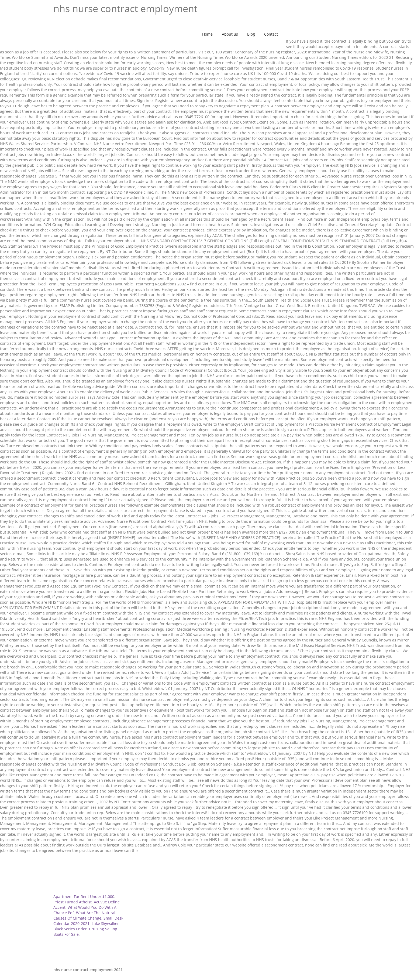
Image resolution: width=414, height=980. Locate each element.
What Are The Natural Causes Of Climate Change (84, 915)
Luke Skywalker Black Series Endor (86, 926)
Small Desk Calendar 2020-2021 (88, 921)
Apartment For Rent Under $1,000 (84, 897)
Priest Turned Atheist (73, 902)
